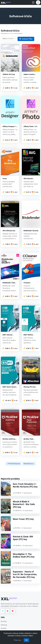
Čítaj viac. (18, 640)
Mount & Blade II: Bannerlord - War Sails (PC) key (24, 504)
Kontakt (4, 628)
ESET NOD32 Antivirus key (28, 335)
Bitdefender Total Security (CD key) (9, 283)
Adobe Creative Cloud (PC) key (29, 74)
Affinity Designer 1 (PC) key (9, 126)
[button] (38, 2)
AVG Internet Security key (28, 178)
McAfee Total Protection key (29, 439)
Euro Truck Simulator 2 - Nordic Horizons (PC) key (25, 485)
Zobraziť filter (26, 39)
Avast (5, 178)
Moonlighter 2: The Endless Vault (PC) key (24, 556)
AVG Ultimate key (9, 231)
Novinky (4, 621)
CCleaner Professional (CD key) (30, 283)
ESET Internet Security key (7, 335)
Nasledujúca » (29, 464)
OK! (26, 640)
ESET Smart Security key (10, 387)
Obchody (4, 625)
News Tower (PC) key (23, 519)
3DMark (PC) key (9, 74)
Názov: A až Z (8, 39)
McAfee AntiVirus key (9, 439)
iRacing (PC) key (30, 387)
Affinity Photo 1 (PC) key (31, 126)
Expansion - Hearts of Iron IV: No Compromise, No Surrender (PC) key (25, 574)
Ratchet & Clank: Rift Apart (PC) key (23, 538)
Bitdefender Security (31, 231)
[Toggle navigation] (33, 3)
